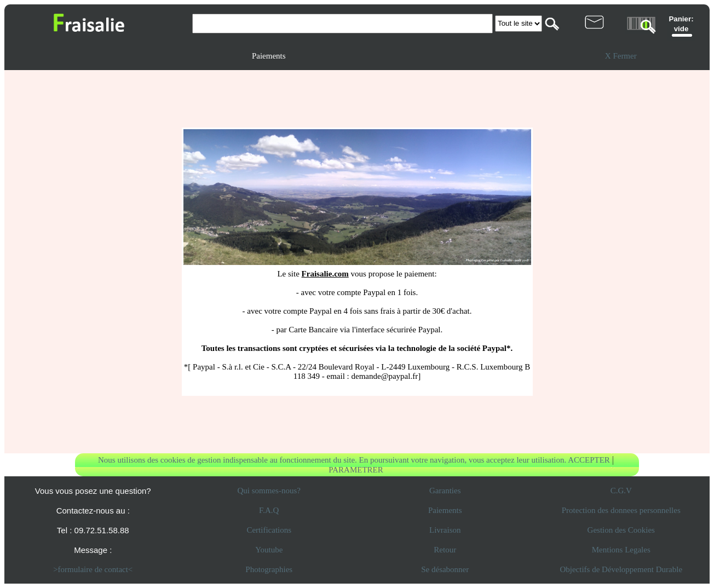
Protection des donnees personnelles (621, 510)
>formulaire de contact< (93, 569)
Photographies (269, 569)
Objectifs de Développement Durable (621, 569)
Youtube (269, 550)
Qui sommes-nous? (269, 491)
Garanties (445, 491)
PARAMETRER (356, 470)
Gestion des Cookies (621, 530)
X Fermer (621, 56)
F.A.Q (269, 510)
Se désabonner (445, 569)
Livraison (445, 530)
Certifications (269, 530)
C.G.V (621, 491)
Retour (445, 550)
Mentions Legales (621, 550)
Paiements (445, 510)
